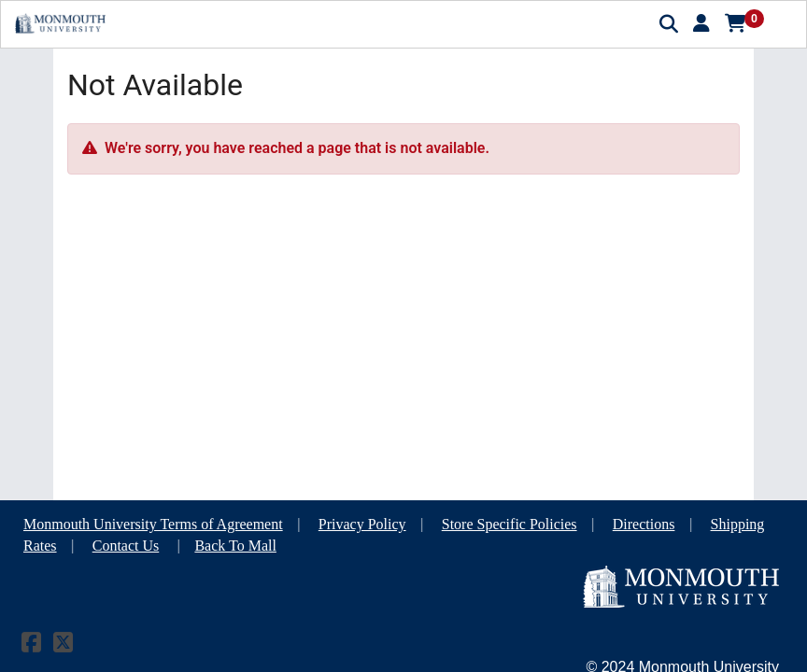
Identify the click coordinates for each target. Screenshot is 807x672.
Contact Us (126, 546)
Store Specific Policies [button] (510, 524)
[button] (701, 23)
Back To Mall (235, 546)
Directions (644, 524)
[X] (63, 645)
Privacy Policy (362, 524)
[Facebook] (31, 645)
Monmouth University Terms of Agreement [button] (153, 524)
